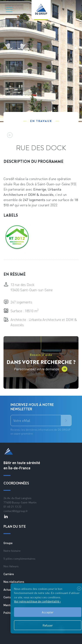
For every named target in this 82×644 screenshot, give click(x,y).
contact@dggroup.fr (16, 511)
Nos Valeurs (11, 566)
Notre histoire (12, 551)
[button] (76, 48)
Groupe (8, 543)
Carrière (9, 574)
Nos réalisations (14, 582)
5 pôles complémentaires (19, 559)
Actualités (10, 590)
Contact (8, 597)
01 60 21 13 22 (12, 506)
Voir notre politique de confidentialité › (37, 601)
